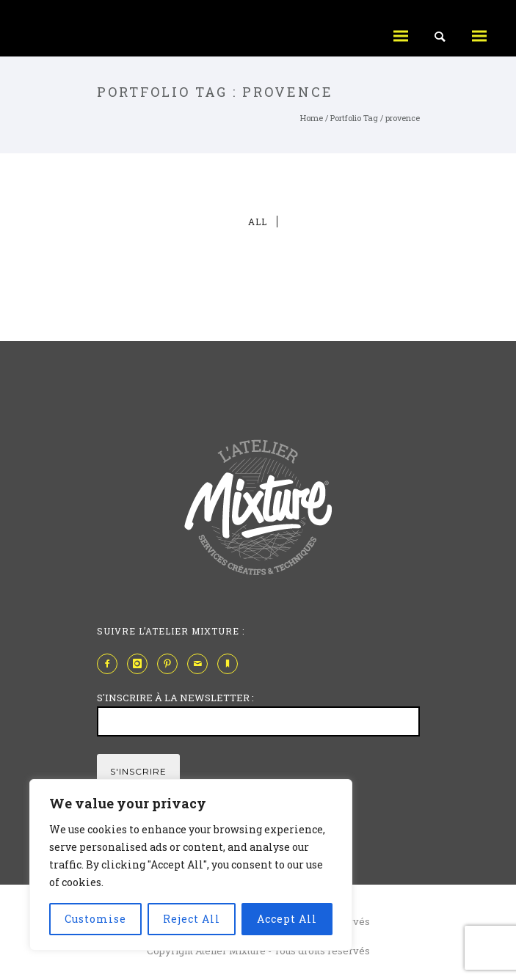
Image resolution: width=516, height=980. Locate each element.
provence (403, 118)
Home (312, 118)
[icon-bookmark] (231, 664)
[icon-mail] (201, 664)
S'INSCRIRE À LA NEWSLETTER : (175, 698)
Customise (95, 919)
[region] (191, 865)
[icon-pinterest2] (171, 664)
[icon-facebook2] (111, 664)
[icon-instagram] (141, 664)
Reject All (192, 919)
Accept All (287, 919)
